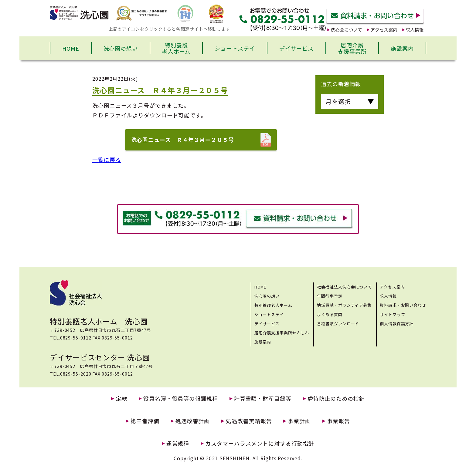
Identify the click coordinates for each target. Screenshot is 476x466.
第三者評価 (145, 421)
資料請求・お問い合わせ (403, 305)
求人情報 (388, 296)
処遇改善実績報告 (249, 421)
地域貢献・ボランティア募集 (344, 305)
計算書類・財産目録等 (263, 398)
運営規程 (178, 443)
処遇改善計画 (193, 421)
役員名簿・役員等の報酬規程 (181, 398)
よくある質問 (330, 314)
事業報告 (338, 421)
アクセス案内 (392, 287)
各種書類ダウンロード (338, 324)
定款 (121, 398)
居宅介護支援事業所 (352, 48)
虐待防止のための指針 (336, 398)
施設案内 (402, 48)
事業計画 (299, 421)
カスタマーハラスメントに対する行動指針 (260, 443)
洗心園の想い (121, 48)
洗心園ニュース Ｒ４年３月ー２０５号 (183, 140)
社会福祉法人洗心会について (344, 287)
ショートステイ (235, 48)
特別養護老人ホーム (176, 48)
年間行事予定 (330, 296)
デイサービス (296, 48)
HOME (71, 48)
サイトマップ (392, 314)
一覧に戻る (107, 160)
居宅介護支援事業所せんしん (282, 333)
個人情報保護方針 (397, 324)
